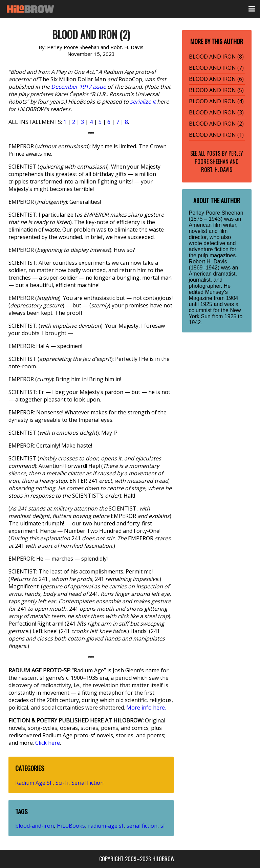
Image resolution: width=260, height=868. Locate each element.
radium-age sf (106, 826)
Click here (48, 743)
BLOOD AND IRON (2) (216, 124)
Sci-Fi (62, 783)
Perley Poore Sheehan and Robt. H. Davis (219, 161)
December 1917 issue (79, 87)
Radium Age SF (34, 783)
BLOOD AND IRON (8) (216, 57)
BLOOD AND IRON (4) (216, 101)
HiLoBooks (71, 826)
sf (163, 826)
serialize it (143, 102)
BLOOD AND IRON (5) (216, 90)
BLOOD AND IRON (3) (216, 112)
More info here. (146, 708)
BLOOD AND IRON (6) (216, 79)
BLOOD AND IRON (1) (216, 135)
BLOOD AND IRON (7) (216, 68)
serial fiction (142, 826)
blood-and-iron (35, 826)
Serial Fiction (88, 783)
